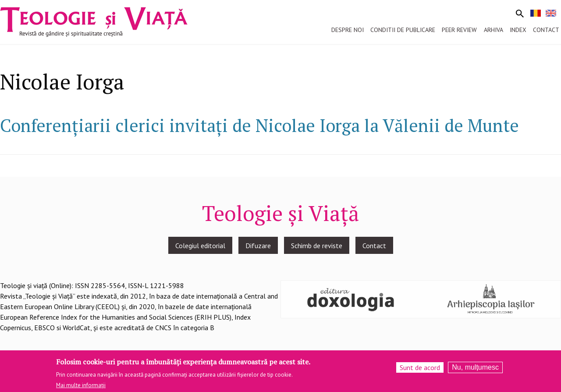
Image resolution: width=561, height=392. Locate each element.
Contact (374, 246)
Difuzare (258, 246)
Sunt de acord (420, 371)
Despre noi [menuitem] (348, 30)
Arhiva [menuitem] (494, 30)
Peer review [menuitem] (459, 30)
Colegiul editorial (200, 246)
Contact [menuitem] (546, 30)
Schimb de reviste (317, 246)
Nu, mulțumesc (475, 370)
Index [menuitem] (518, 30)
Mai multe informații (81, 389)
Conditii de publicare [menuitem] (403, 30)
